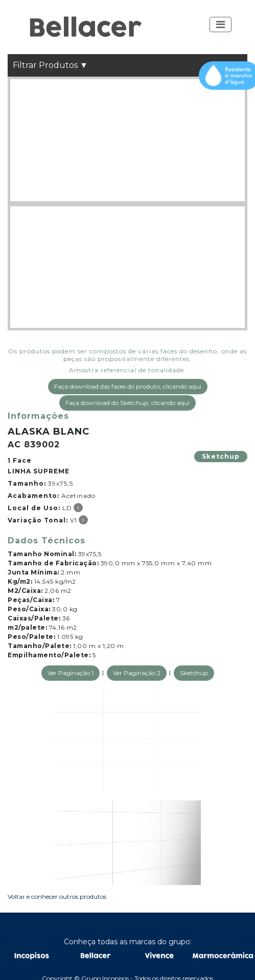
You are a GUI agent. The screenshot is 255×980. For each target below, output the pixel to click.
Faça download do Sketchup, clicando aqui (127, 403)
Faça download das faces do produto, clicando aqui (128, 386)
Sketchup (221, 456)
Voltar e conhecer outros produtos (57, 897)
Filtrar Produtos (50, 65)
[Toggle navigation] (221, 25)
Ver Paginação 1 (71, 673)
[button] (221, 25)
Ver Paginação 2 (137, 673)
